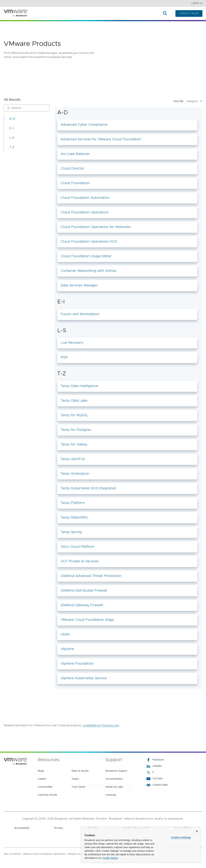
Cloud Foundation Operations (85, 212)
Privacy (59, 828)
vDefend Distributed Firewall (84, 591)
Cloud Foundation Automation (85, 198)
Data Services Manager (79, 285)
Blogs (41, 771)
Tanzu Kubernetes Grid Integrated (88, 488)
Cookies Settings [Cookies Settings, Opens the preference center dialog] (181, 837)
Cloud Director (72, 169)
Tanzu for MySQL (74, 415)
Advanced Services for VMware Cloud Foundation (101, 139)
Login (197, 3)
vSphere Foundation (77, 664)
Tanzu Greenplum (75, 474)
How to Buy (112, 14)
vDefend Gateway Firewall (82, 605)
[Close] (197, 831)
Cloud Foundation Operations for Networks (96, 227)
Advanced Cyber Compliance (84, 125)
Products (48, 14)
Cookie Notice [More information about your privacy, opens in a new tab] (110, 858)
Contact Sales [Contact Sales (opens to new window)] (157, 785)
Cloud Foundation (75, 183)
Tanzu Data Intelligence (79, 386)
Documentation (114, 779)
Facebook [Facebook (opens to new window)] (155, 760)
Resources (145, 14)
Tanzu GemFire (73, 459)
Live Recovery (72, 343)
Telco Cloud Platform (78, 547)
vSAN (65, 634)
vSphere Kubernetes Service (84, 678)
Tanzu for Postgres (76, 430)
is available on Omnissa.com (101, 725)
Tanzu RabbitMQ (74, 518)
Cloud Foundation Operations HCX (89, 242)
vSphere (67, 649)
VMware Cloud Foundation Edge (87, 620)
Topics (75, 779)
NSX (64, 357)
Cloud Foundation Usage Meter (86, 256)
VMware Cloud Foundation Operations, (44, 854)
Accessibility (22, 828)
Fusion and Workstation (80, 314)
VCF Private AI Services (80, 561)
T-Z (12, 147)
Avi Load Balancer (75, 154)
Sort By (188, 101)
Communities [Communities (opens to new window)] (45, 787)
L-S (12, 138)
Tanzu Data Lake (74, 401)
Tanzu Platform (73, 503)
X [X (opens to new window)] (150, 772)
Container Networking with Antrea (88, 271)
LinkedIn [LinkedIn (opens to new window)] (154, 766)
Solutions (79, 14)
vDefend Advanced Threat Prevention (91, 576)
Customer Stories (47, 795)
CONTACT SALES (189, 13)
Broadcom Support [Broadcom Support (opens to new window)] (116, 771)
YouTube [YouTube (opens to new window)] (154, 779)
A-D (12, 119)
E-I (11, 128)
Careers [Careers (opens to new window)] (42, 779)
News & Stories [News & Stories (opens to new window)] (80, 771)
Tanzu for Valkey (74, 444)
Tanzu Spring (71, 532)
